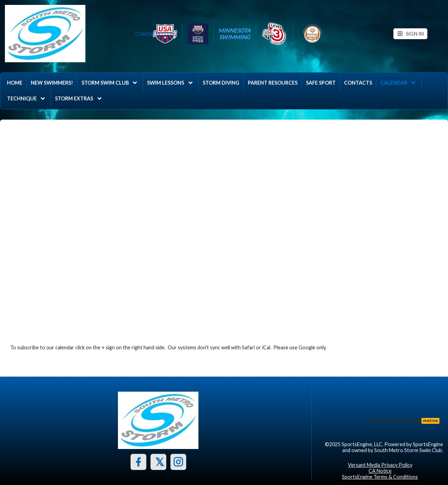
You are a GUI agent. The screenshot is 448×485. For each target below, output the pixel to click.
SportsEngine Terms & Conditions (380, 477)
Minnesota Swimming (234, 34)
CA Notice (380, 471)
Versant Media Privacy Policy (380, 465)
